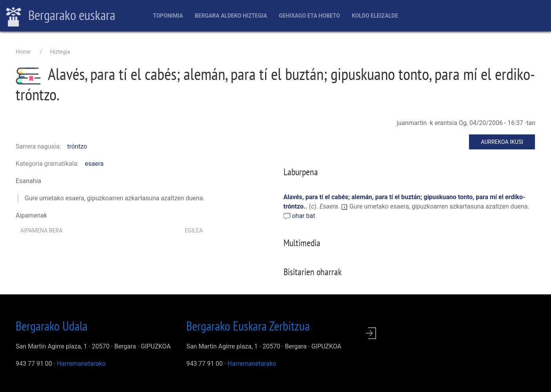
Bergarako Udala (52, 326)
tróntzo (77, 146)
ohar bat (303, 216)
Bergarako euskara (61, 16)
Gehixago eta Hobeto (309, 16)
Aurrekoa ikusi (502, 142)
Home (23, 52)
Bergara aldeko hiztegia (231, 16)
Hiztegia (60, 52)
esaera (95, 164)
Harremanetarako (81, 364)
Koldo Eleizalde (375, 16)
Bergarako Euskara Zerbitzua (248, 326)
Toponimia (168, 16)
